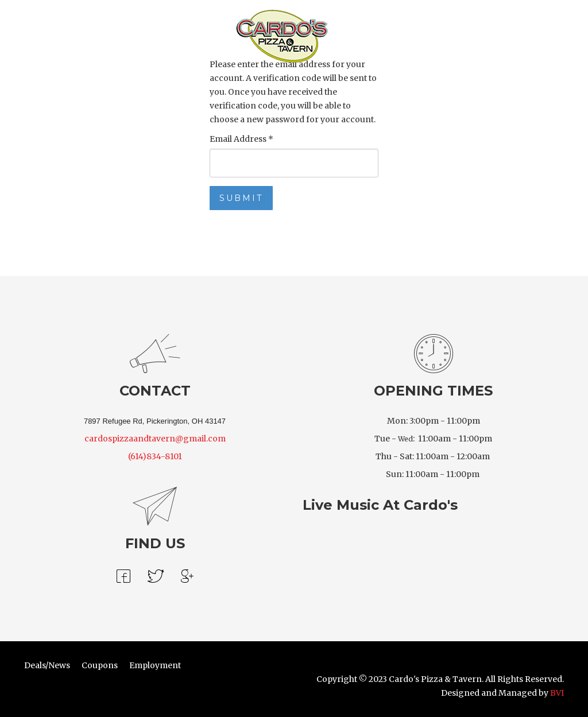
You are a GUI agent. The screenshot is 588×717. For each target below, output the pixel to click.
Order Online (96, 35)
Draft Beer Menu (170, 35)
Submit (241, 198)
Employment (155, 665)
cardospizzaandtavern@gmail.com (155, 439)
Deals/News (47, 665)
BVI (557, 693)
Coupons (100, 665)
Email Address (241, 139)
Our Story (429, 35)
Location (378, 35)
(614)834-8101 (155, 456)
